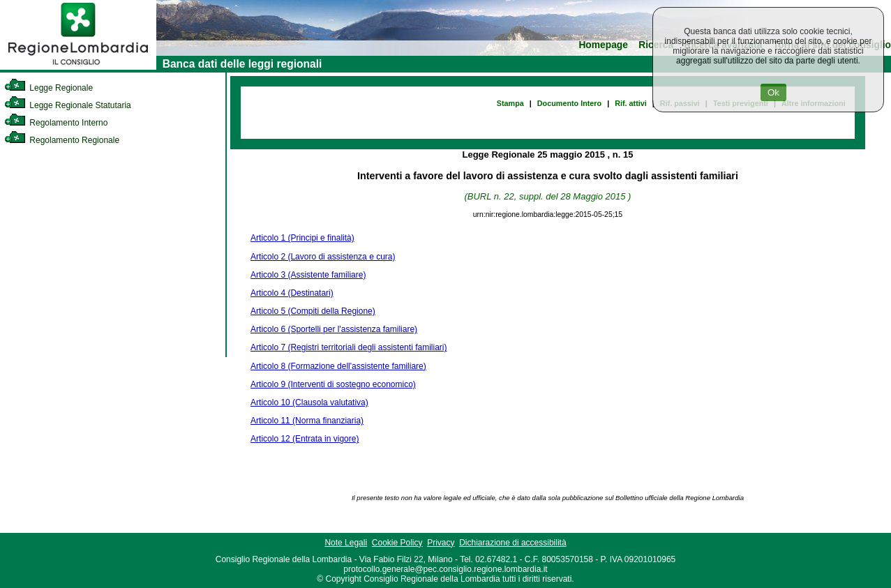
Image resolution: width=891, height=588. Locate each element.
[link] (78, 67)
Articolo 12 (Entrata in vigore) (305, 439)
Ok (773, 92)
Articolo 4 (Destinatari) (292, 293)
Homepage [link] (603, 45)
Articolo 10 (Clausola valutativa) (309, 402)
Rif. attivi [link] (631, 103)
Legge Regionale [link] (48, 88)
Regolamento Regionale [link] (62, 140)
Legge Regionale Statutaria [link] (68, 105)
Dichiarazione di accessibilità (512, 543)
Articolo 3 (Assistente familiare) (308, 275)
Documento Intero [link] (569, 103)
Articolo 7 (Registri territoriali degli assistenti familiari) (349, 347)
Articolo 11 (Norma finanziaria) (307, 421)
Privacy (441, 543)
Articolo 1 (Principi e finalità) (302, 238)
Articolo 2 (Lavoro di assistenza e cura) (323, 257)
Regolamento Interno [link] (56, 123)
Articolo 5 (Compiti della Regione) (313, 311)
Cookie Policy (397, 543)
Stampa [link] (510, 103)
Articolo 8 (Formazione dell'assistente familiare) (338, 366)
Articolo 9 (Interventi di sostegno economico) (333, 384)
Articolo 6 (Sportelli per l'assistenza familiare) (334, 329)
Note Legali (346, 543)
